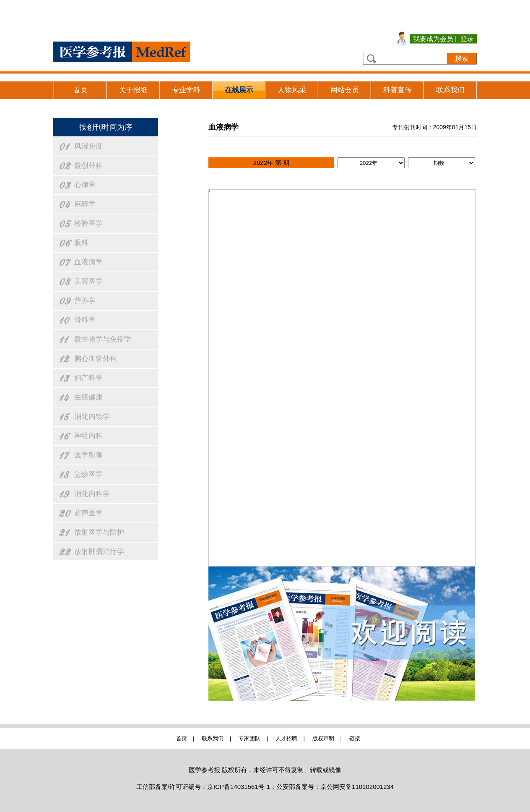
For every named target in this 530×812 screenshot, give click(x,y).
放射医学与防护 (99, 532)
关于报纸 (133, 90)
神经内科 (88, 436)
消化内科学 (92, 494)
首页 (81, 90)
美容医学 (88, 281)
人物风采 (292, 90)
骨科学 (85, 320)
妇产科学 (88, 378)
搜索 (462, 59)
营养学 (85, 301)
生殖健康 (88, 397)
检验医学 (88, 223)
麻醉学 (85, 204)
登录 (467, 39)
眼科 (81, 243)
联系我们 (450, 90)
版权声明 (323, 738)
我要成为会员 (433, 39)
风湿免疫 (88, 146)
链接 (355, 738)
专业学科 (186, 90)
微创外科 (88, 166)
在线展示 (239, 90)
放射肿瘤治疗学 (99, 552)
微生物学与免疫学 (103, 339)
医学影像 (88, 455)
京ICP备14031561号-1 (239, 787)
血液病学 (88, 262)
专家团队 (249, 738)
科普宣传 (397, 90)
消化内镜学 (92, 416)
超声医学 (88, 513)
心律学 (85, 185)
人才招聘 (286, 738)
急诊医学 (88, 474)
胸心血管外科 (96, 359)
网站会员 (345, 90)
